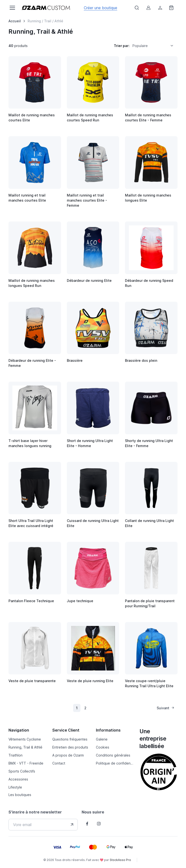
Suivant (166, 708)
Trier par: (122, 46)
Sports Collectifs (22, 771)
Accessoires (18, 779)
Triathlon (15, 755)
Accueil (15, 21)
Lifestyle (15, 787)
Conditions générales (113, 755)
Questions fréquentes (70, 739)
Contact (59, 763)
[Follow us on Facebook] (87, 824)
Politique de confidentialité (115, 763)
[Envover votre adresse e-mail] (72, 825)
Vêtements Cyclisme (25, 739)
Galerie (102, 739)
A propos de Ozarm (68, 755)
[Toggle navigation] (12, 8)
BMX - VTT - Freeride (26, 763)
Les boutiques (20, 795)
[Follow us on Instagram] (99, 824)
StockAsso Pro (120, 860)
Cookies (103, 747)
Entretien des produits (70, 747)
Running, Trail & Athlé (25, 747)
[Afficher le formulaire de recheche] (137, 8)
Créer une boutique (101, 8)
